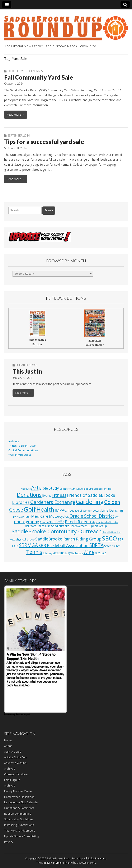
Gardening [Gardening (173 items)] (90, 502)
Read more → (16, 115)
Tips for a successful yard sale (44, 142)
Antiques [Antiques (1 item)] (26, 489)
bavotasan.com (86, 863)
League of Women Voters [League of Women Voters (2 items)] (85, 511)
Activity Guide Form (16, 757)
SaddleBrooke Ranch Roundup (65, 858)
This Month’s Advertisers (20, 831)
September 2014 (19, 135)
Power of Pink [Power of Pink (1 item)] (47, 522)
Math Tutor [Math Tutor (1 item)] (24, 517)
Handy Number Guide (18, 791)
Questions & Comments (19, 808)
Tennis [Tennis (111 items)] (34, 552)
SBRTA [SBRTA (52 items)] (96, 545)
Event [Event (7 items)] (47, 495)
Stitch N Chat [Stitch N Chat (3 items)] (112, 546)
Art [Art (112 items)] (35, 488)
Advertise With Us (15, 763)
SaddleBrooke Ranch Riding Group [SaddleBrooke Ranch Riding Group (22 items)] (68, 539)
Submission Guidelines (19, 819)
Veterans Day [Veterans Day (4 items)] (62, 553)
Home (8, 740)
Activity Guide (13, 752)
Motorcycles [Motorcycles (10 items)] (59, 516)
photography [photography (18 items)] (27, 522)
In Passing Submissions (19, 825)
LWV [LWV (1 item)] (15, 517)
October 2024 (18, 71)
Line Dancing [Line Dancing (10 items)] (112, 510)
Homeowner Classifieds (19, 797)
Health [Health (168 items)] (45, 509)
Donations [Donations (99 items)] (29, 495)
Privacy (9, 842)
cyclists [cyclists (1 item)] (108, 489)
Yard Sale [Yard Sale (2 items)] (100, 553)
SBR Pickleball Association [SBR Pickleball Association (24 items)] (64, 545)
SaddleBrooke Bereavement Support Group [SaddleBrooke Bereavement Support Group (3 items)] (79, 526)
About (8, 746)
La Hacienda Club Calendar (21, 802)
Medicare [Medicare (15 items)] (40, 516)
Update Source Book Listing (22, 836)
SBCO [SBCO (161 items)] (110, 538)
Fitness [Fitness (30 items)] (59, 495)
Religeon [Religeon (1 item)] (95, 522)
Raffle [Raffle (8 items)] (60, 522)
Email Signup (12, 780)
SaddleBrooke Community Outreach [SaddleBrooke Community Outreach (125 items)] (57, 531)
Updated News (26, 365)
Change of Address (16, 774)
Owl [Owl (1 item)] (117, 517)
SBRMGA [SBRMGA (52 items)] (28, 545)
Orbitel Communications (23, 450)
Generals (36, 71)
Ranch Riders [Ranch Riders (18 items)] (77, 522)
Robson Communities (18, 814)
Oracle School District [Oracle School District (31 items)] (92, 516)
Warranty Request (20, 455)
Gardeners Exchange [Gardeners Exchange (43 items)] (53, 502)
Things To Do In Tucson (23, 446)
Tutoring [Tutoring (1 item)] (47, 553)
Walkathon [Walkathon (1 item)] (77, 553)
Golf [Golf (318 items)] (30, 509)
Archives (14, 441)
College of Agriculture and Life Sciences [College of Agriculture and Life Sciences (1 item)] (81, 489)
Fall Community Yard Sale (39, 77)
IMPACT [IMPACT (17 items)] (62, 510)
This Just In (27, 371)
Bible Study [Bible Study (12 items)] (49, 488)
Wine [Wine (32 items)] (89, 552)
